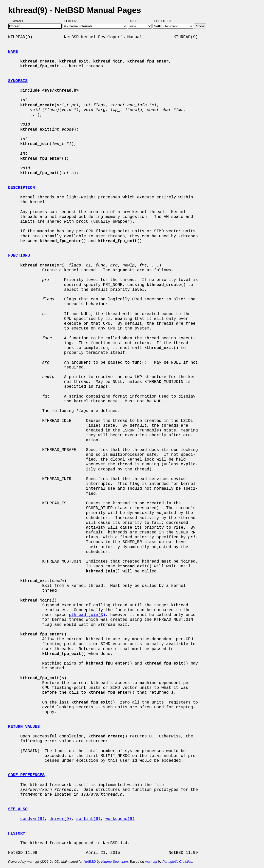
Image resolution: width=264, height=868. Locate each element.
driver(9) (60, 819)
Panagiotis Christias (177, 862)
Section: (72, 21)
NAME (13, 52)
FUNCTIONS (19, 256)
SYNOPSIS (18, 81)
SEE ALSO (18, 809)
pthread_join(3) (87, 615)
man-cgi (151, 862)
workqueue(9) (120, 819)
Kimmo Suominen (114, 862)
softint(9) (88, 819)
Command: (18, 21)
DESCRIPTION (22, 188)
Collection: (163, 21)
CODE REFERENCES (26, 775)
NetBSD (90, 862)
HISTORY (17, 834)
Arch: (136, 21)
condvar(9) (32, 819)
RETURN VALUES (24, 727)
